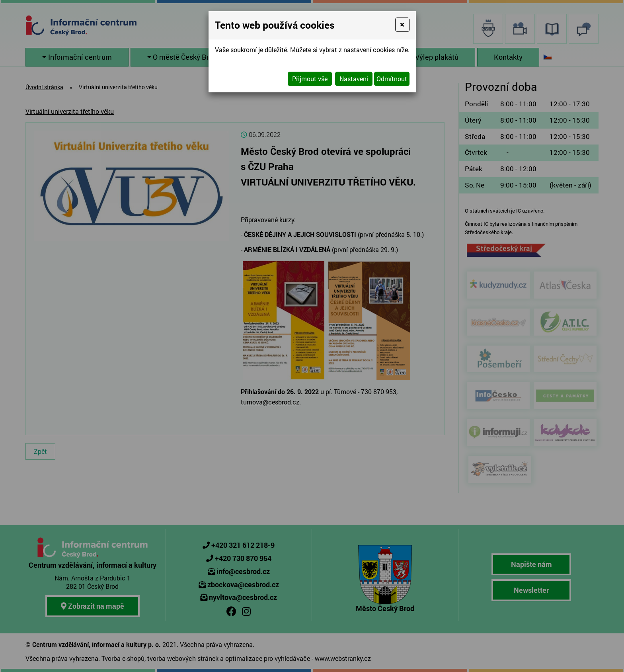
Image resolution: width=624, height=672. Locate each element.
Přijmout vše (310, 79)
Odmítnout (392, 79)
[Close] (402, 25)
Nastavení (354, 79)
